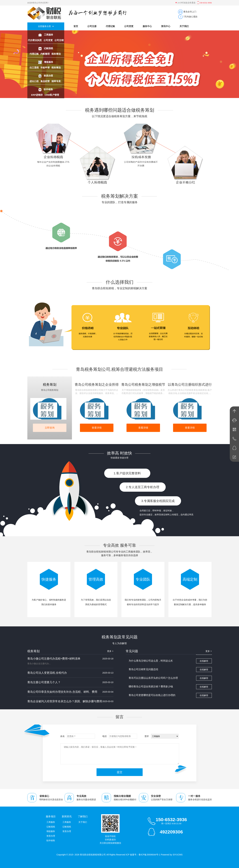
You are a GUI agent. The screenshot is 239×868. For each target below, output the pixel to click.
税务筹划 (56, 54)
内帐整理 (45, 54)
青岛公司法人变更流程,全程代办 (47, 673)
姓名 (63, 736)
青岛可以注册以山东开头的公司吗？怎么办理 (153, 679)
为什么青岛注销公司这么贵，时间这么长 (151, 662)
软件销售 (48, 89)
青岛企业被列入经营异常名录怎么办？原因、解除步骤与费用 (65, 701)
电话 (105, 736)
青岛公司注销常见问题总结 (143, 670)
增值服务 (49, 62)
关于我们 (184, 26)
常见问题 (132, 651)
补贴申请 (45, 68)
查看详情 (97, 428)
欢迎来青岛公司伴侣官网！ (38, 3)
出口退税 (34, 68)
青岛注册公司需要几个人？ (44, 682)
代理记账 (34, 54)
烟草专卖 (56, 81)
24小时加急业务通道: (186, 3)
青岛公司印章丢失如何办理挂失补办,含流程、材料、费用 (62, 692)
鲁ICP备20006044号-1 (149, 855)
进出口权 (34, 81)
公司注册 (92, 26)
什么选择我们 (120, 282)
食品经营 (45, 81)
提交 (120, 772)
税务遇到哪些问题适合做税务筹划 (120, 110)
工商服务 (49, 35)
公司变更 (48, 40)
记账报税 (48, 48)
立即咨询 (50, 428)
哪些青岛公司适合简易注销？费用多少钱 (151, 688)
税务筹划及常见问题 (120, 637)
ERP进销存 (37, 95)
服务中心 (147, 26)
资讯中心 (166, 26)
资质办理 (48, 76)
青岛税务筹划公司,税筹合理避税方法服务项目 (120, 369)
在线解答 (204, 662)
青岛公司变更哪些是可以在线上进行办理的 (152, 696)
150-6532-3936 (171, 820)
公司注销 (59, 40)
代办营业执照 (35, 40)
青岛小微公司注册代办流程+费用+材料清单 (54, 659)
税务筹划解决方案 (120, 196)
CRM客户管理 (52, 95)
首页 (76, 26)
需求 (147, 736)
